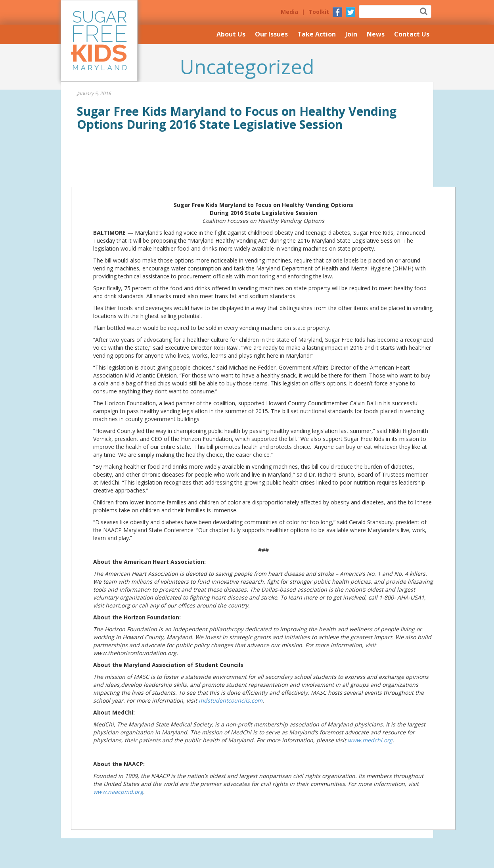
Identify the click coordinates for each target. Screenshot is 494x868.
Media (289, 12)
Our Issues (271, 34)
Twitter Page (350, 12)
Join (351, 34)
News (376, 34)
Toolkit (319, 12)
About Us (231, 34)
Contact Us (412, 34)
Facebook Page (337, 12)
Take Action (317, 34)
